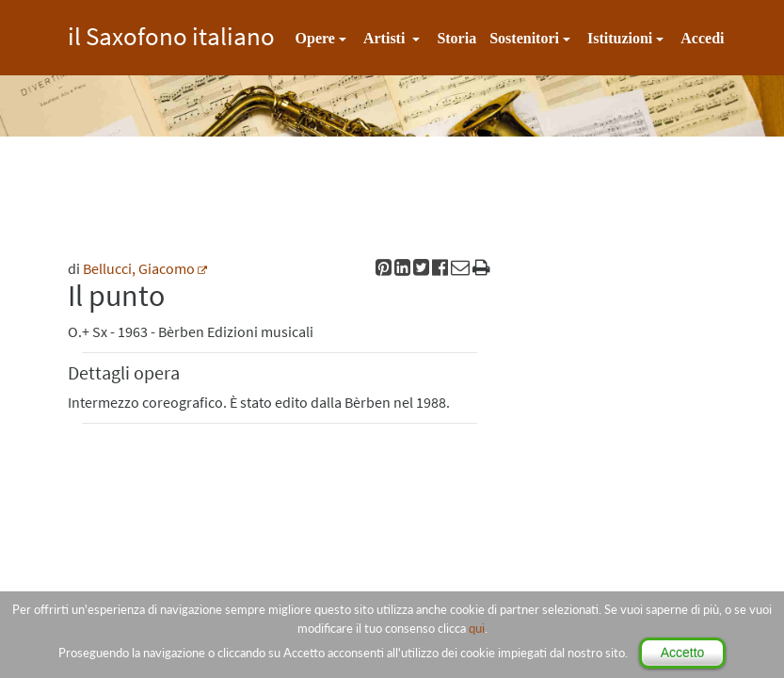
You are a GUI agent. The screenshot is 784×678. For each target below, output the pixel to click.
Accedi (702, 38)
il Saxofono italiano (171, 33)
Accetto (683, 653)
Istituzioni (620, 38)
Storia (456, 38)
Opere (315, 38)
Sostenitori (524, 38)
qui (477, 628)
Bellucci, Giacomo (139, 268)
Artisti (386, 38)
